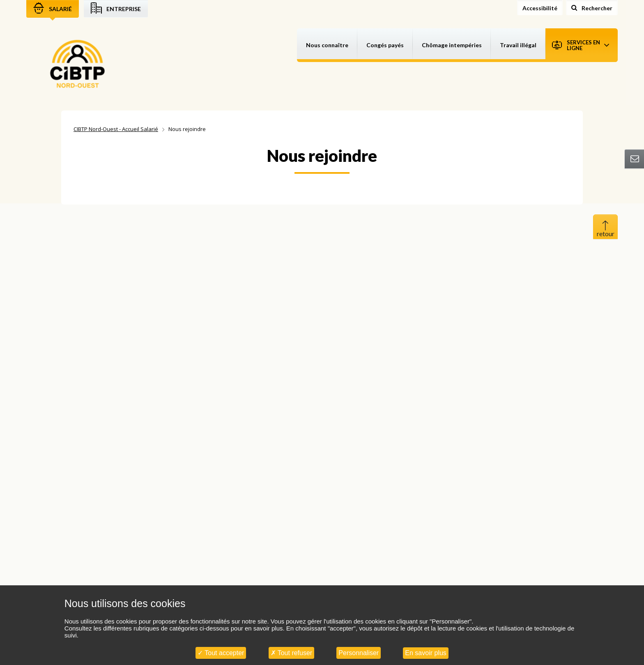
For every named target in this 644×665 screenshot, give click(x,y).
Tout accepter (221, 653)
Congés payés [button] (385, 45)
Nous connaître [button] (327, 45)
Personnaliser (359, 653)
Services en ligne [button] (581, 45)
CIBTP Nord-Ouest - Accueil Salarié (116, 129)
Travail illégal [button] (518, 45)
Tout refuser (292, 653)
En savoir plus (426, 653)
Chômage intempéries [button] (452, 45)
